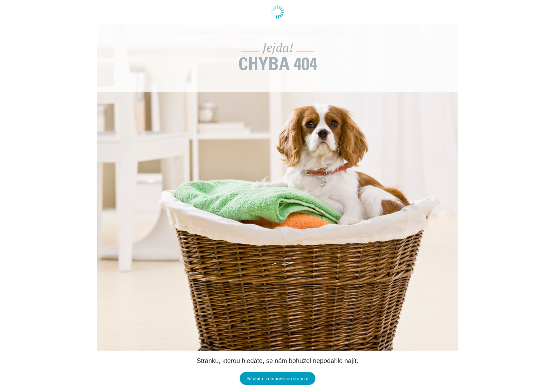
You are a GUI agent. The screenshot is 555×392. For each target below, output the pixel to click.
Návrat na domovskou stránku (277, 379)
